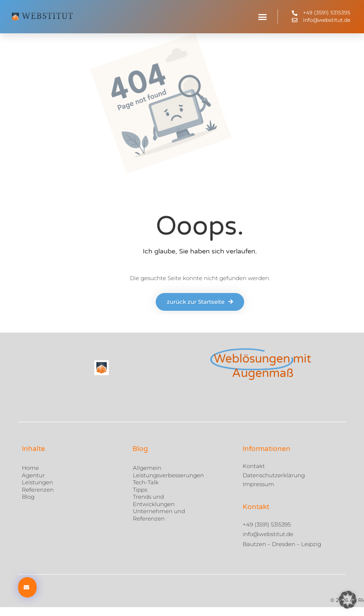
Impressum (258, 484)
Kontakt (254, 466)
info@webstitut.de (268, 534)
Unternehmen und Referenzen (159, 515)
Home (30, 468)
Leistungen (37, 482)
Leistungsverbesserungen (168, 475)
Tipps (140, 489)
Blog (28, 497)
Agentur (33, 475)
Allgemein (147, 468)
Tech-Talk (146, 482)
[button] (263, 17)
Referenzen (38, 489)
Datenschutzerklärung (274, 475)
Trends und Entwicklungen (154, 500)
